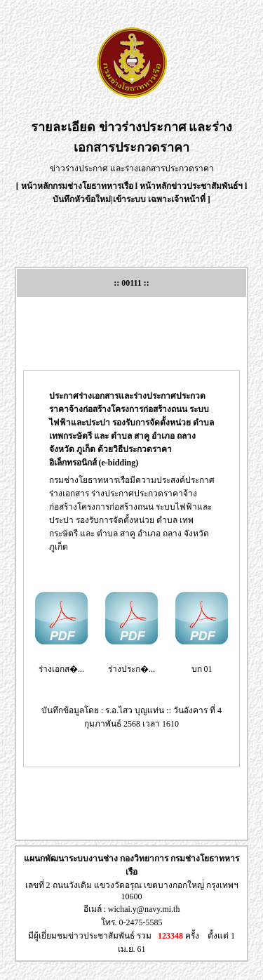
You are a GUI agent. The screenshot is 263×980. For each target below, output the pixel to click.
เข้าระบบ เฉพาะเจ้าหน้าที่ (160, 199)
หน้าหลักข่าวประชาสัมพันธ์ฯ (191, 186)
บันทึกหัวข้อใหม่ (82, 199)
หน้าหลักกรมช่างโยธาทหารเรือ (77, 186)
